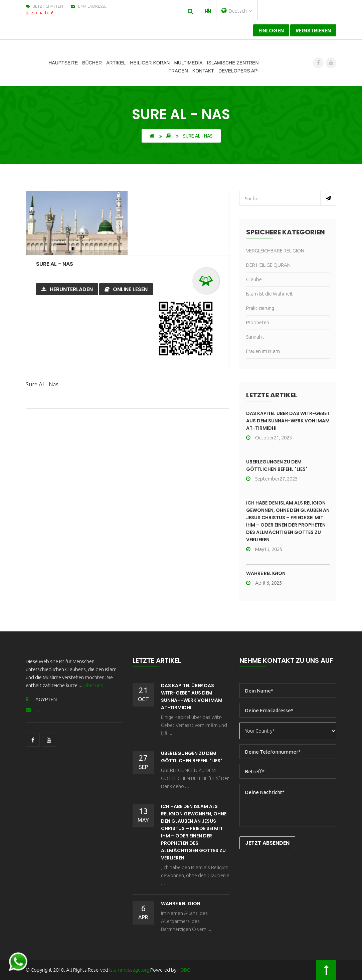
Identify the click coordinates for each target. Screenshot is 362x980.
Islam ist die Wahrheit (269, 294)
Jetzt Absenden (267, 843)
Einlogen (271, 31)
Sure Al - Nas (55, 264)
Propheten (258, 322)
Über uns (93, 685)
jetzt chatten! (39, 13)
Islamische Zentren (233, 63)
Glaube (254, 279)
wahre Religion (266, 573)
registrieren (313, 31)
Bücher (92, 63)
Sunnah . (255, 337)
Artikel (116, 63)
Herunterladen (67, 289)
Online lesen (126, 289)
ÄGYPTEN (41, 699)
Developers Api (239, 71)
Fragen (178, 71)
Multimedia (188, 63)
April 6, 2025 (264, 583)
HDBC (184, 970)
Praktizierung (260, 308)
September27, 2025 (272, 479)
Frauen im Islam (263, 351)
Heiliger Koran (150, 63)
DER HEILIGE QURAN (268, 265)
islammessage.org (129, 970)
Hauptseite (63, 63)
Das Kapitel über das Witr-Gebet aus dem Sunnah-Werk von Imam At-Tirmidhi (288, 421)
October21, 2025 (269, 438)
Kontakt (203, 71)
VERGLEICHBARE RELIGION (275, 251)
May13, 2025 (264, 549)
